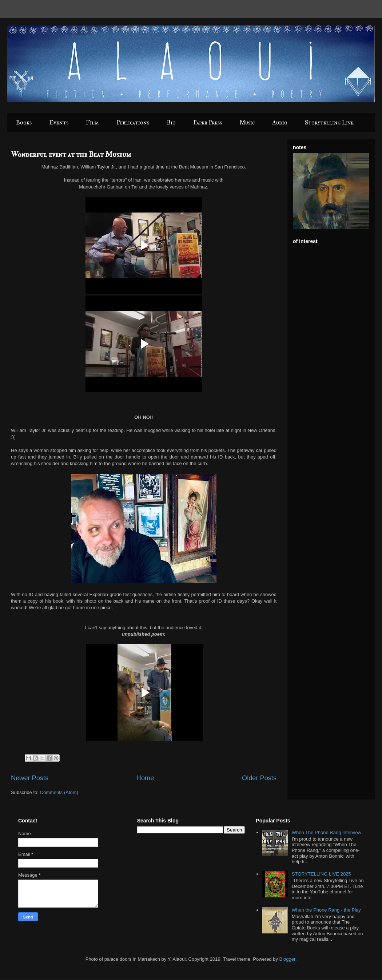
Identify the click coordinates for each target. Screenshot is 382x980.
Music (247, 122)
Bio (171, 122)
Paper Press (208, 122)
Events (59, 122)
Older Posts (259, 778)
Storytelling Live (329, 122)
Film (92, 122)
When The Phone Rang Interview (327, 832)
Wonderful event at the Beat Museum (71, 154)
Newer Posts (30, 778)
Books (24, 122)
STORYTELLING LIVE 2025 (321, 874)
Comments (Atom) (59, 792)
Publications (133, 122)
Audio (280, 122)
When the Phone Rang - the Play (326, 910)
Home (145, 778)
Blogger (287, 959)
